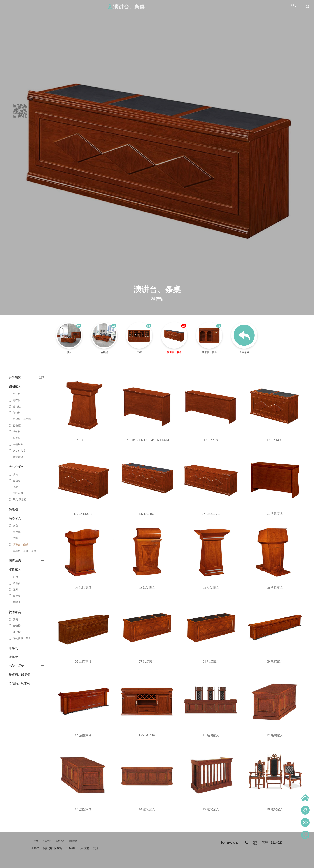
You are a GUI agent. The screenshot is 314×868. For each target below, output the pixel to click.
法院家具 (18, 493)
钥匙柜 (17, 438)
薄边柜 (17, 413)
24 (184, 326)
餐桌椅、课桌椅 (26, 674)
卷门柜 (17, 407)
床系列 (26, 648)
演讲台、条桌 (21, 544)
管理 (265, 843)
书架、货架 (26, 666)
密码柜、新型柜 (22, 419)
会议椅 (17, 626)
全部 (41, 377)
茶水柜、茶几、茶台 (25, 551)
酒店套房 (26, 561)
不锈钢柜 (18, 444)
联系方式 (73, 841)
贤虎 (96, 848)
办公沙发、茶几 (22, 638)
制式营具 (18, 457)
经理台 (17, 583)
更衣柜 (17, 400)
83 (149, 326)
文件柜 (17, 394)
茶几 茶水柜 (20, 500)
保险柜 (26, 509)
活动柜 (17, 432)
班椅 (15, 619)
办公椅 (17, 632)
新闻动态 (60, 841)
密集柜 (26, 657)
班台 (15, 474)
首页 (36, 841)
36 (219, 326)
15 (114, 326)
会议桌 (17, 481)
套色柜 (17, 425)
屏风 (15, 589)
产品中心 (47, 841)
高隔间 (17, 602)
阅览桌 (17, 596)
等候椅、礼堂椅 (26, 683)
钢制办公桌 (19, 451)
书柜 (15, 487)
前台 (15, 577)
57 (79, 326)
